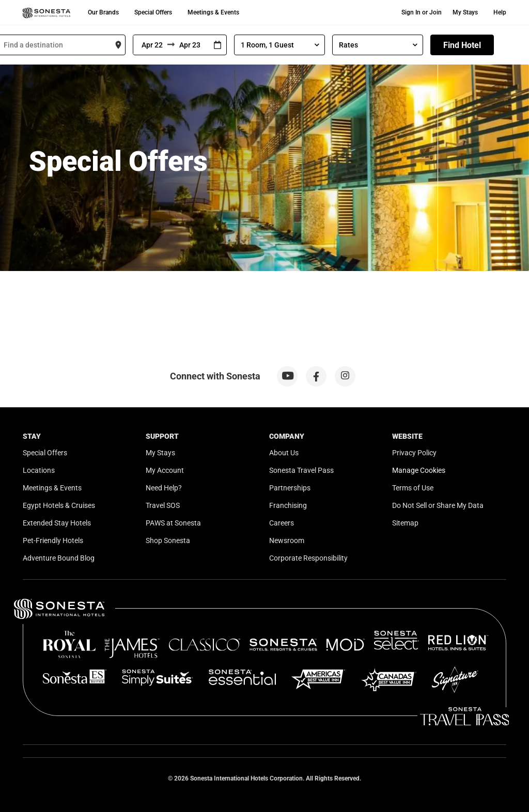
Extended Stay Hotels (57, 523)
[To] (192, 45)
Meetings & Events (213, 12)
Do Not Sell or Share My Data (438, 505)
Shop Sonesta (168, 540)
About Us (284, 453)
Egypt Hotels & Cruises (59, 505)
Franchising (288, 505)
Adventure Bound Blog (59, 558)
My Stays (465, 12)
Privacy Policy (414, 453)
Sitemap (405, 523)
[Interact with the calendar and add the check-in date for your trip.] (217, 45)
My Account (165, 470)
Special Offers (153, 12)
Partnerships (290, 488)
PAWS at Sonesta (173, 523)
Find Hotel (462, 45)
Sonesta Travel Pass (301, 470)
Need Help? (164, 488)
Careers (282, 523)
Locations (39, 470)
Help (500, 12)
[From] (150, 45)
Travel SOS (163, 505)
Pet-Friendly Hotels (53, 540)
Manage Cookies (419, 470)
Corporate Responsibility (308, 558)
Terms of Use (413, 488)
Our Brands (103, 12)
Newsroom (287, 540)
